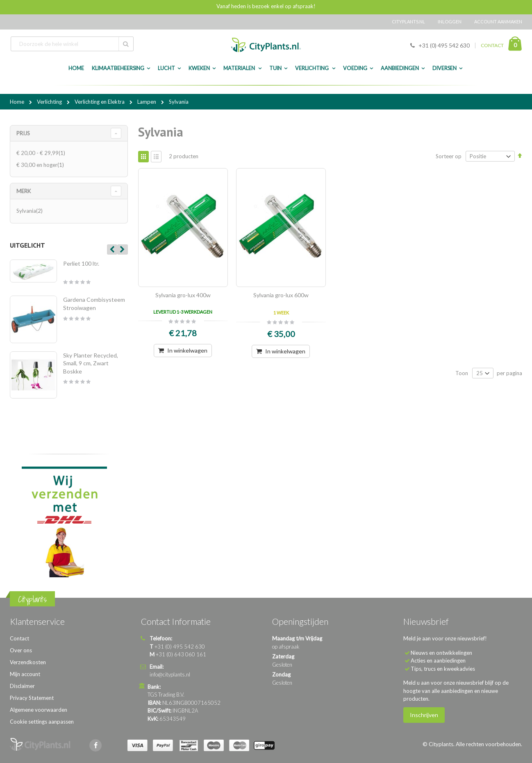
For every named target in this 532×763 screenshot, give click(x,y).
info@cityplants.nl (170, 674)
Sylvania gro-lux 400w (183, 295)
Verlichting (312, 68)
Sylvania (31, 211)
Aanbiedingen (400, 68)
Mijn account (25, 674)
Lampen (147, 102)
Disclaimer (22, 686)
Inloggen (450, 22)
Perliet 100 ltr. (81, 263)
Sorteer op (449, 156)
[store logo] (266, 45)
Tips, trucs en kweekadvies (443, 669)
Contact (19, 638)
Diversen (444, 68)
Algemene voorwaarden (39, 710)
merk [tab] (24, 191)
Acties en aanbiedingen (438, 661)
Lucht (166, 68)
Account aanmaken (498, 22)
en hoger (41, 165)
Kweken (199, 68)
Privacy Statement (32, 698)
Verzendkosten (28, 662)
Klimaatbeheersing (118, 68)
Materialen (240, 68)
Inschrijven (424, 715)
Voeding (355, 68)
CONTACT (492, 45)
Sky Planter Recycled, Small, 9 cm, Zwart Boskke (91, 363)
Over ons (21, 650)
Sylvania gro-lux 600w (281, 295)
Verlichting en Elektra (100, 102)
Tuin (275, 68)
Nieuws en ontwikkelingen (441, 653)
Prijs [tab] (23, 133)
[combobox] (72, 44)
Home (18, 102)
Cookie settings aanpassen (42, 722)
